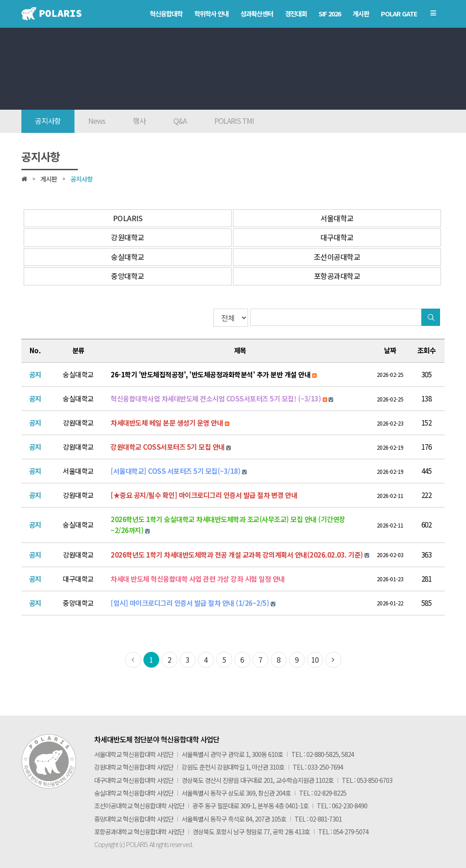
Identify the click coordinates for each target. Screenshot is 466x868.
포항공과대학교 (337, 276)
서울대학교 (337, 218)
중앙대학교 (128, 276)
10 (315, 660)
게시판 (49, 179)
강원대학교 (128, 237)
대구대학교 (337, 237)
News (97, 121)
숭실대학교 (128, 257)
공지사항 (48, 121)
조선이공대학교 (337, 257)
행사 (139, 121)
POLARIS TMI (234, 121)
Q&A (180, 121)
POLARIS (128, 218)
